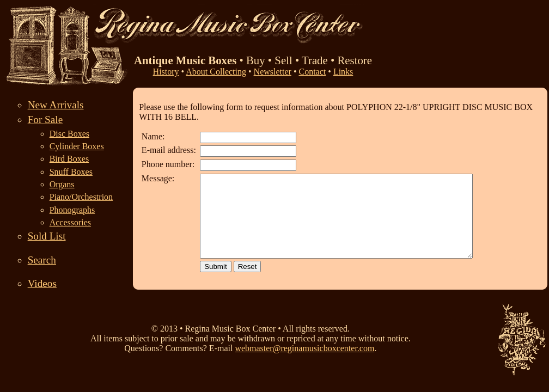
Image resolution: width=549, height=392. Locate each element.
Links (343, 72)
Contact (313, 72)
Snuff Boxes (71, 172)
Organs (62, 184)
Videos (42, 283)
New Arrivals (56, 105)
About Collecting (216, 72)
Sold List (47, 236)
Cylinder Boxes (77, 146)
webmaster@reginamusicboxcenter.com (304, 353)
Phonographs (72, 210)
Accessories (70, 222)
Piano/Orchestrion (81, 197)
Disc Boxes (69, 134)
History (166, 72)
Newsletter (273, 72)
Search (42, 260)
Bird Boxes (69, 159)
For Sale (45, 120)
